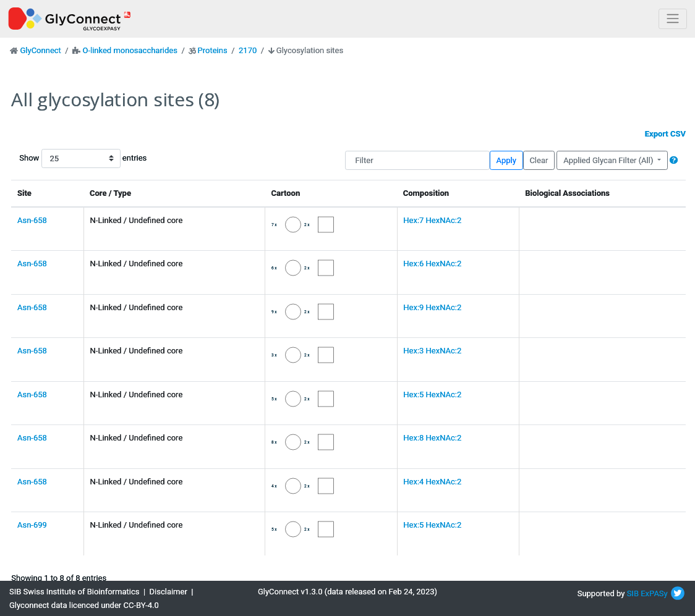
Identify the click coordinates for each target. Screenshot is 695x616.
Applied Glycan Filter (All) (609, 160)
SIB (633, 593)
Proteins (213, 50)
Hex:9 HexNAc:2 (432, 307)
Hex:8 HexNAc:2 (432, 438)
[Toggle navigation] (673, 19)
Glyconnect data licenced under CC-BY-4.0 (84, 605)
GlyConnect (40, 50)
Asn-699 (32, 525)
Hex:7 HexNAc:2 (432, 220)
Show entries (59, 158)
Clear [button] (539, 160)
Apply (506, 160)
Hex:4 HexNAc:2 (432, 482)
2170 (248, 50)
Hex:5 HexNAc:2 (432, 394)
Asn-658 (32, 220)
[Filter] (417, 160)
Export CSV (665, 134)
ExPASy (654, 593)
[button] (674, 160)
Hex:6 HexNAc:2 (432, 264)
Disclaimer (168, 592)
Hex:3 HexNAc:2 (432, 351)
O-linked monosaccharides (130, 50)
